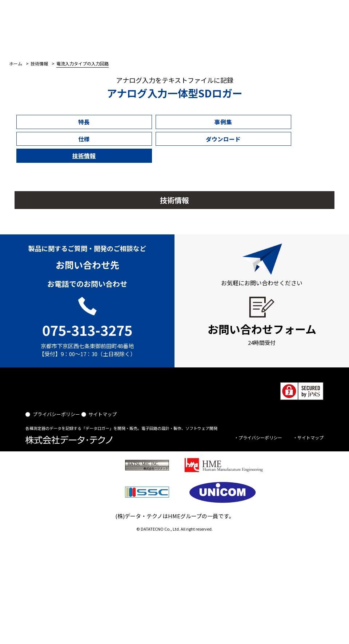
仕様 (148, 121)
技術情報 (254, 121)
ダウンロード (201, 121)
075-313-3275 (87, 292)
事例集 (95, 121)
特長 (41, 121)
